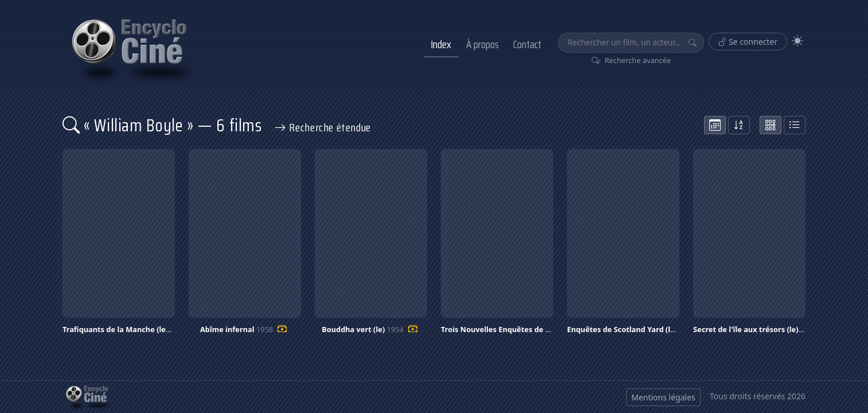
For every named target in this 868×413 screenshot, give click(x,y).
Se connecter (748, 42)
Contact (527, 44)
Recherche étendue (323, 127)
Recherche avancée (632, 60)
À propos (482, 44)
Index (441, 44)
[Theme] (797, 41)
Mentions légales (663, 397)
